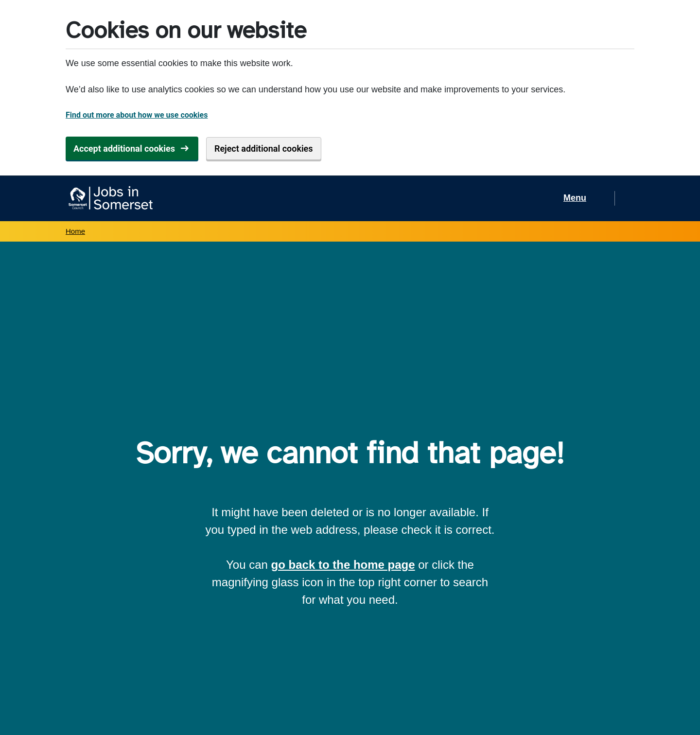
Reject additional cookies (264, 149)
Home (75, 231)
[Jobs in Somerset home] (109, 198)
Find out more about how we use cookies (137, 115)
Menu (575, 198)
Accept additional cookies (124, 149)
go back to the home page (343, 565)
